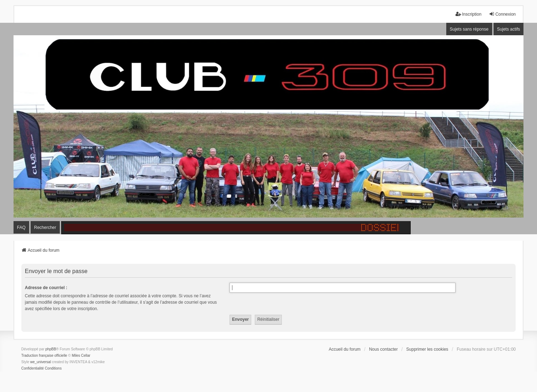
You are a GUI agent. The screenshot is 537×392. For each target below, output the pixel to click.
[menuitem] (33, 369)
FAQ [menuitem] (21, 228)
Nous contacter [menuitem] (383, 349)
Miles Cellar (81, 356)
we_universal (41, 362)
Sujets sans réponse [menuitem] (469, 29)
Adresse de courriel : (46, 288)
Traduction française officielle (44, 356)
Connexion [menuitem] (502, 14)
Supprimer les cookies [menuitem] (427, 349)
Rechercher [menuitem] (45, 228)
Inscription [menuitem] (468, 14)
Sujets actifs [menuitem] (509, 29)
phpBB (51, 349)
